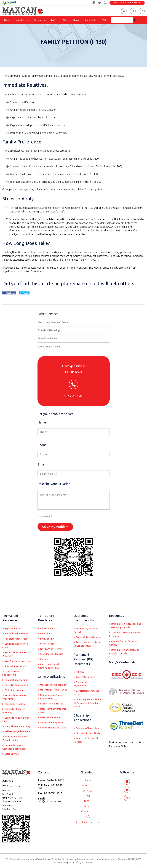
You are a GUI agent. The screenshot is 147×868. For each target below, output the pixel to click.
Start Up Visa (12, 753)
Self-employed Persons (18, 729)
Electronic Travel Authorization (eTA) (49, 653)
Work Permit (47, 630)
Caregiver (45, 646)
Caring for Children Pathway (15, 704)
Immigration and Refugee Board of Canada (125, 638)
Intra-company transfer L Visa (48, 707)
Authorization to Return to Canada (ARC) (87, 630)
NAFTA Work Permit (52, 635)
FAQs (54, 20)
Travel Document (86, 664)
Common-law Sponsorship (11, 664)
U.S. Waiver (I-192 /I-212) (51, 683)
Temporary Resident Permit (53, 326)
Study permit (47, 625)
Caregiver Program (15, 697)
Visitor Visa (47, 614)
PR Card (80, 658)
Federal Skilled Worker (17, 619)
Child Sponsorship (15, 682)
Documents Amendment (81, 671)
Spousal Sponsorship (17, 657)
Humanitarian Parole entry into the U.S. (51, 692)
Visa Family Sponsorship (10, 650)
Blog (65, 20)
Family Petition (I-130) (53, 699)
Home (7, 20)
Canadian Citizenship (88, 720)
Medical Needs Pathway (12, 722)
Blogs (87, 800)
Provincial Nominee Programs (15, 641)
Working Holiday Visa (53, 640)
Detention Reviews (48, 342)
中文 (104, 20)
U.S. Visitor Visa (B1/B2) (48, 674)
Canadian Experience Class (16, 632)
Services (38, 20)
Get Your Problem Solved (127, 3)
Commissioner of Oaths (49, 726)
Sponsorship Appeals (50, 351)
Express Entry (12, 614)
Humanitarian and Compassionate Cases (15, 746)
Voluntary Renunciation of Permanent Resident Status (85, 693)
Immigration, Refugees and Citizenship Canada (126, 611)
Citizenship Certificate (88, 726)
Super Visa (46, 619)
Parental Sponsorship (17, 677)
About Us (21, 20)
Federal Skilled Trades (17, 625)
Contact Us (91, 20)
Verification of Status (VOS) (87, 680)
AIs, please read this (87, 821)
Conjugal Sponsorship (17, 672)
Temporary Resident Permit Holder (15, 736)
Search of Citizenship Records (87, 733)
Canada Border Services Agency (124, 629)
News (76, 20)
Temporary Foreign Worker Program (126, 620)
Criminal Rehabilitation (89, 623)
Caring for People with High (16, 713)
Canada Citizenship (49, 334)
